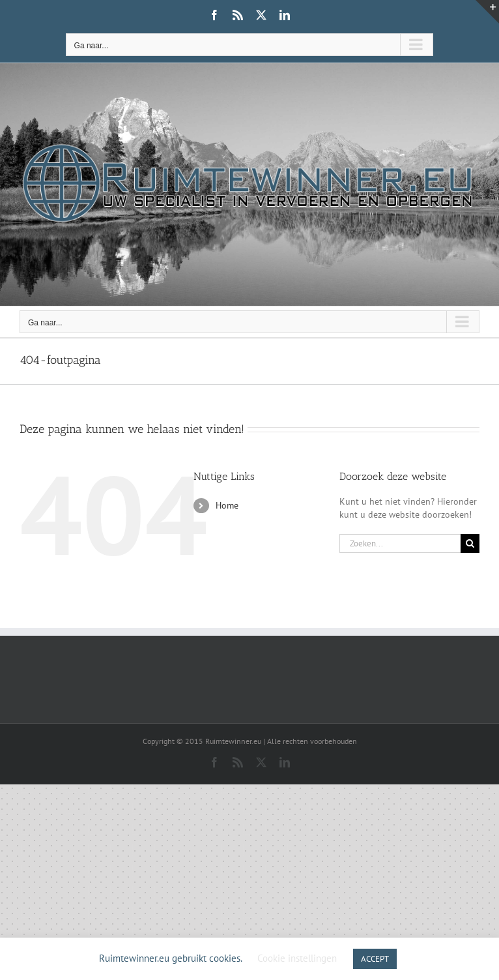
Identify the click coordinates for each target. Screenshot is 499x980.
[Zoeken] (470, 543)
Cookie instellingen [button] (297, 958)
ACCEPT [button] (375, 959)
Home (227, 505)
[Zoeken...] (400, 543)
